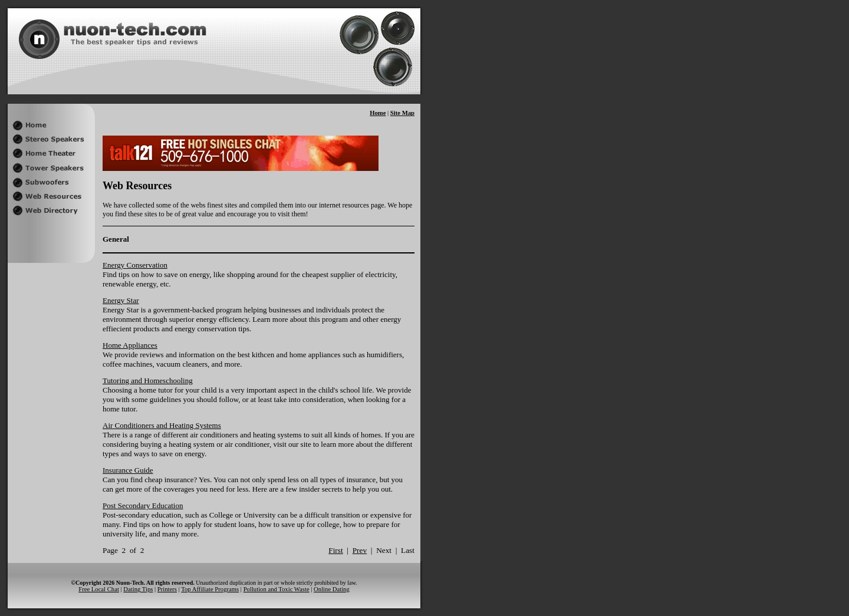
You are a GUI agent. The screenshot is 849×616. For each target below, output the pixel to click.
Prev (360, 550)
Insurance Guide (128, 470)
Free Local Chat (99, 589)
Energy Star (121, 300)
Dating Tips (138, 589)
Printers (167, 589)
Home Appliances (130, 345)
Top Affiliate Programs (210, 589)
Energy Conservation (135, 265)
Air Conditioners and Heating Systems (162, 425)
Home (378, 113)
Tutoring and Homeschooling (148, 381)
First (335, 550)
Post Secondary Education (143, 505)
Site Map (402, 113)
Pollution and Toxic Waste (277, 589)
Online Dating (332, 589)
